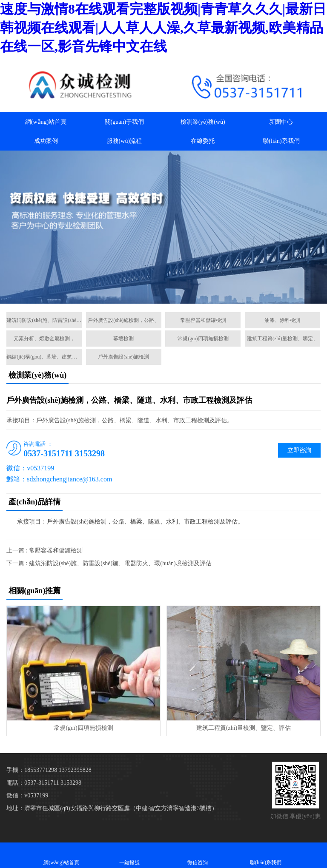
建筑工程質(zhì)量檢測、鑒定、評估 (244, 728)
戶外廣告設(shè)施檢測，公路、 (123, 320)
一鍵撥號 (129, 855)
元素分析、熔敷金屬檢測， (44, 339)
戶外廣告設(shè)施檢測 (123, 357)
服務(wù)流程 (124, 141)
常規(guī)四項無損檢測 (203, 339)
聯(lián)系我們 (281, 141)
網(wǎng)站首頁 (46, 122)
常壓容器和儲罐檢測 (203, 320)
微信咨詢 (198, 855)
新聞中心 (281, 122)
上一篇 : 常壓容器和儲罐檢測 (44, 551)
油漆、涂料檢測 (282, 320)
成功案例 (46, 141)
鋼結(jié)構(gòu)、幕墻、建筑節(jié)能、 (44, 357)
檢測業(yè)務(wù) (203, 122)
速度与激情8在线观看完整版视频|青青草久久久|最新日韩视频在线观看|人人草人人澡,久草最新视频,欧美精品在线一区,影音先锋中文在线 (163, 28)
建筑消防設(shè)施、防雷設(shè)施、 (44, 320)
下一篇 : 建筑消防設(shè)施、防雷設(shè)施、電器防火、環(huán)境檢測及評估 (109, 563)
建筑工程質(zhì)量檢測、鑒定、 (283, 339)
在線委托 (203, 141)
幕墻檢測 (123, 339)
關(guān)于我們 (125, 122)
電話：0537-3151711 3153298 (44, 783)
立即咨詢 (299, 450)
